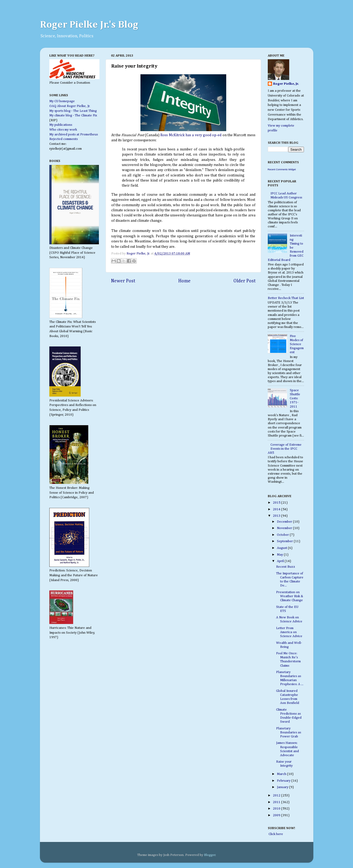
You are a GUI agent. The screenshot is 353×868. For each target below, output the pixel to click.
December (285, 522)
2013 (277, 516)
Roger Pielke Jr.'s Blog (89, 25)
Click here (275, 834)
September (285, 541)
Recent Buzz (286, 567)
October (283, 535)
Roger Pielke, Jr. (139, 254)
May (280, 555)
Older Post (245, 281)
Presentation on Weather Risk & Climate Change (290, 596)
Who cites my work (63, 130)
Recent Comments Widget (282, 169)
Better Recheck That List (286, 298)
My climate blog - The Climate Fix (73, 115)
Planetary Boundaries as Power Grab (289, 732)
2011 (277, 802)
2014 (277, 509)
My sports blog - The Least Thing (73, 111)
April (281, 561)
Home (184, 281)
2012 (277, 795)
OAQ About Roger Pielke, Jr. (70, 106)
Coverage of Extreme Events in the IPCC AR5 (285, 449)
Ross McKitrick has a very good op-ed (191, 135)
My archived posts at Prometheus (74, 134)
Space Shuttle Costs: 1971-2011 (295, 398)
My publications (61, 125)
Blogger (210, 855)
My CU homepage (62, 101)
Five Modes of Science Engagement (297, 344)
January (283, 787)
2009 (277, 815)
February (284, 781)
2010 (277, 809)
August (282, 548)
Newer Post (123, 281)
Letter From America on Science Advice (289, 632)
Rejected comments (64, 139)
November (285, 528)
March (282, 774)
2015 (277, 503)
